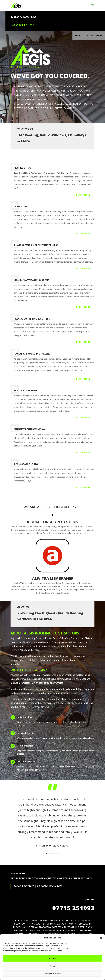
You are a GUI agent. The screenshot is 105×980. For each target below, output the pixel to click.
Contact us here (44, 25)
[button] (101, 938)
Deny (52, 966)
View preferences (52, 974)
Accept (52, 959)
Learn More (83, 195)
